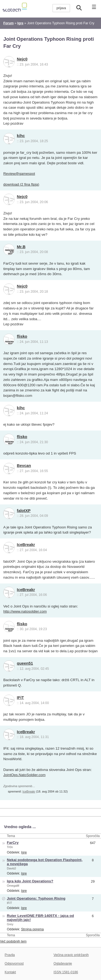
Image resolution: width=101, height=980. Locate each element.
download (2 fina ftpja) (21, 184)
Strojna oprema (32, 929)
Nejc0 (22, 59)
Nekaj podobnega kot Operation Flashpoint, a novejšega (45, 862)
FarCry (13, 843)
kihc (21, 136)
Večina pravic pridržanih (71, 955)
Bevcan (24, 466)
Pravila (10, 955)
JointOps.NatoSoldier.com (24, 775)
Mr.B (21, 247)
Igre (24, 852)
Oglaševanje (63, 964)
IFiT (20, 698)
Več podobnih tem (13, 941)
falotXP (24, 511)
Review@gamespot (19, 174)
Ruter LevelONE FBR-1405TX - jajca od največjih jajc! (40, 918)
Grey (10, 924)
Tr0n (10, 847)
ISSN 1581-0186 (66, 972)
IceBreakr (26, 545)
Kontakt (10, 972)
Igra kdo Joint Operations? (30, 881)
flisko (22, 336)
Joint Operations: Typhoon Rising (36, 898)
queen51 (25, 663)
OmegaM (13, 886)
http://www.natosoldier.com (25, 611)
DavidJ (11, 868)
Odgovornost (14, 964)
